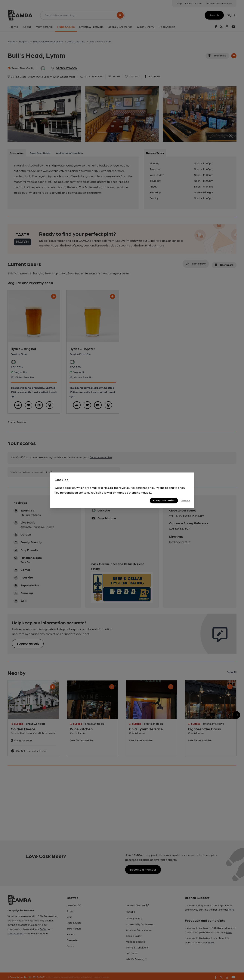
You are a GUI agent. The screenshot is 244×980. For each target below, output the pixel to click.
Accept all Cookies (164, 500)
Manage (186, 500)
